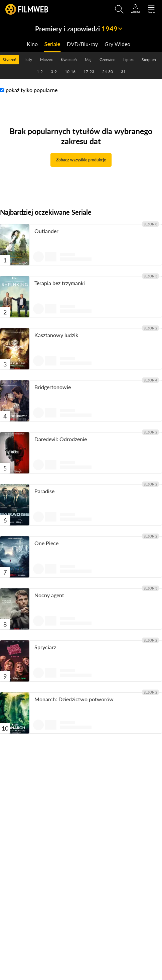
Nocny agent (49, 595)
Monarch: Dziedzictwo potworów (74, 699)
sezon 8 (150, 224)
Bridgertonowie (53, 387)
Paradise (44, 491)
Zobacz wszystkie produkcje (81, 160)
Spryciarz (45, 647)
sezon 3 (150, 276)
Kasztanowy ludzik (56, 335)
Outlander (46, 231)
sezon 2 (150, 328)
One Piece (46, 543)
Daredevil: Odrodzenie (61, 439)
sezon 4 (150, 380)
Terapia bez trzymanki (60, 283)
